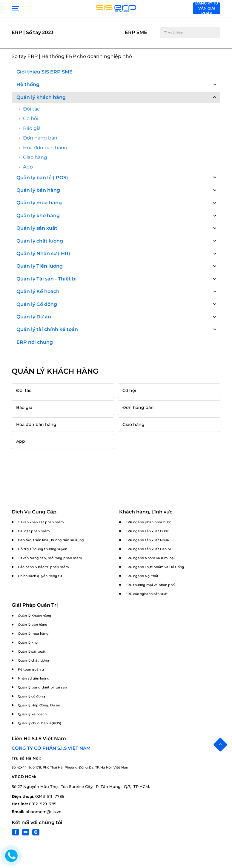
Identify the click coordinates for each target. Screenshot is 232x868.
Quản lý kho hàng (38, 216)
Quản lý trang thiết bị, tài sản (42, 687)
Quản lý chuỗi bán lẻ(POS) (40, 723)
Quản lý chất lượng (40, 241)
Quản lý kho (28, 642)
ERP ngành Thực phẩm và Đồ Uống (155, 567)
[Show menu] (15, 8)
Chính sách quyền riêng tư (40, 576)
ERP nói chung (35, 342)
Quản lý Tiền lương (40, 266)
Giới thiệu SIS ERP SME (44, 72)
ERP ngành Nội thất (142, 576)
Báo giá (32, 128)
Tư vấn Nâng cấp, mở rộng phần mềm (50, 558)
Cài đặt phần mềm (34, 531)
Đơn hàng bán (40, 138)
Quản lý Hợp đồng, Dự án (39, 705)
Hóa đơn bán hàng (45, 148)
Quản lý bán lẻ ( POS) (42, 178)
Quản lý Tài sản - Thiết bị (47, 279)
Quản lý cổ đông (32, 696)
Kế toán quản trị (32, 669)
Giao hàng (35, 157)
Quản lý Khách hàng (35, 616)
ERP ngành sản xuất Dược (147, 531)
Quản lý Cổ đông (37, 304)
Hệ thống (28, 84)
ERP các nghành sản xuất (147, 594)
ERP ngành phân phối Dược (148, 522)
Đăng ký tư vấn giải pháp (207, 8)
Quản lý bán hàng (33, 625)
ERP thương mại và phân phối (150, 585)
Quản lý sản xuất (37, 228)
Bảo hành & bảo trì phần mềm (43, 567)
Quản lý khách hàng (41, 97)
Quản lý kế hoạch (32, 714)
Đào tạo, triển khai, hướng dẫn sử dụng (51, 540)
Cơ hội (31, 118)
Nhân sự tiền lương (34, 678)
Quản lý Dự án (34, 317)
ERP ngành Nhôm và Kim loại (150, 558)
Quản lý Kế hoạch (38, 291)
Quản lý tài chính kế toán (47, 329)
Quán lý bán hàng (38, 190)
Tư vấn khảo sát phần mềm (41, 522)
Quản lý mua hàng (39, 203)
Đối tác (31, 109)
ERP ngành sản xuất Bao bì (148, 549)
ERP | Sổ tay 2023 (33, 32)
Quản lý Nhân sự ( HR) (43, 253)
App (28, 167)
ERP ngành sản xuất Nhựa (147, 540)
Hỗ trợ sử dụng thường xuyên (43, 549)
